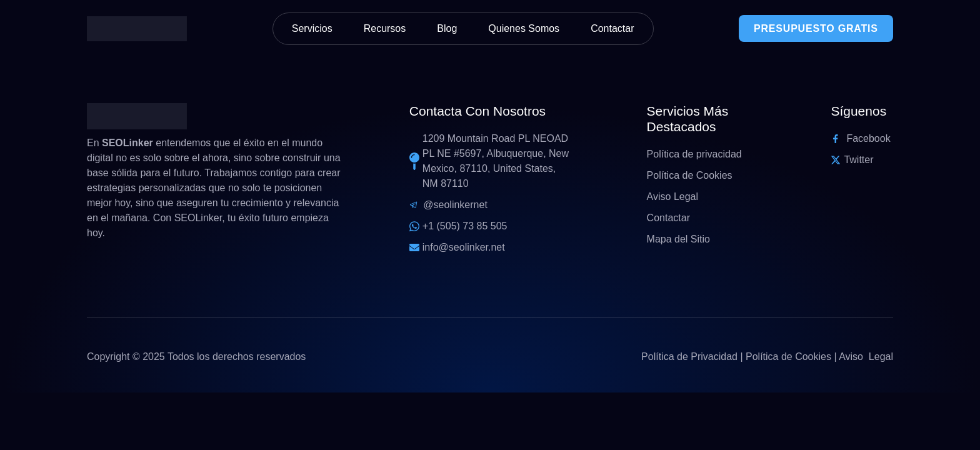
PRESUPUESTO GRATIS (816, 28)
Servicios (312, 28)
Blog (447, 28)
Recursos (385, 28)
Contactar (612, 28)
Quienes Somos (524, 28)
